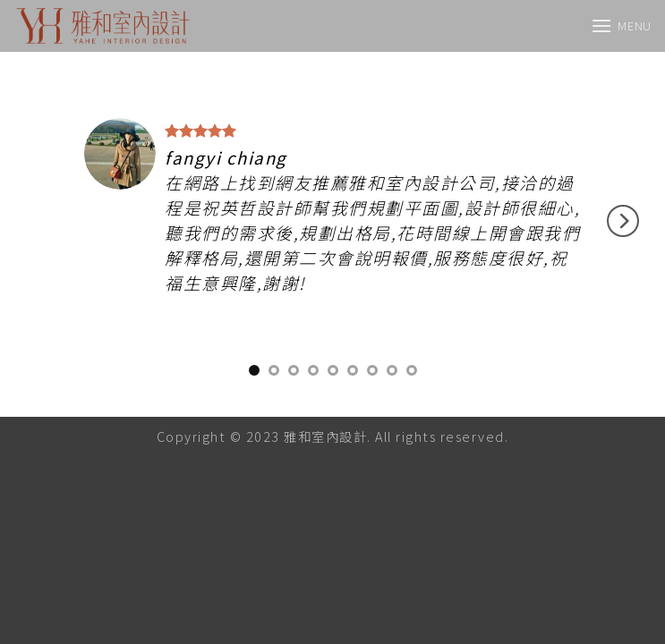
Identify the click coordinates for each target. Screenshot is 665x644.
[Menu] (621, 25)
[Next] (623, 221)
